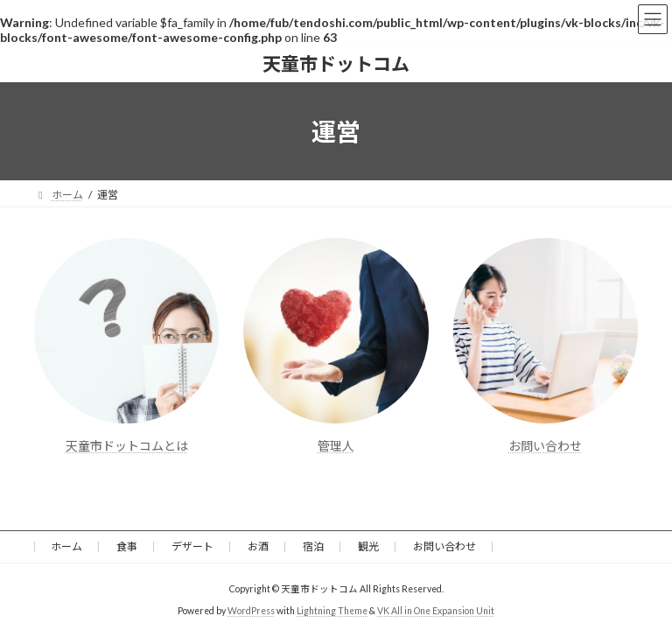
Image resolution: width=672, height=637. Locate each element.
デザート (192, 546)
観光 (368, 546)
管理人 (336, 446)
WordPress (251, 610)
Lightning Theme (332, 610)
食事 (127, 546)
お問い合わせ (545, 446)
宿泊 (313, 546)
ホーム (66, 546)
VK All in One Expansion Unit (436, 610)
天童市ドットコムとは (127, 446)
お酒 (258, 546)
